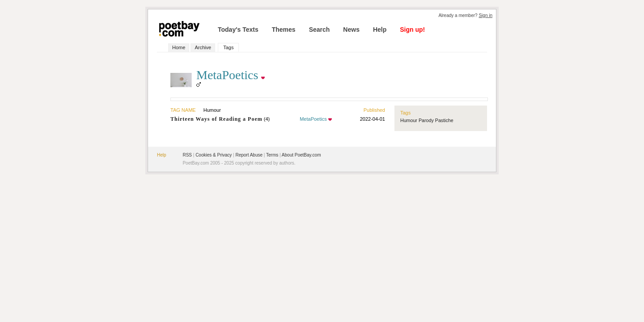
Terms (272, 155)
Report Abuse (249, 155)
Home (179, 47)
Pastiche (444, 120)
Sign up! (412, 30)
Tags (228, 47)
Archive (203, 47)
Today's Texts (238, 30)
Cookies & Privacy (214, 155)
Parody (426, 120)
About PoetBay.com (301, 155)
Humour (409, 120)
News (351, 30)
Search (320, 30)
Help (380, 30)
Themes (284, 30)
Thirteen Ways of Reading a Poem (216, 119)
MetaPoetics (313, 119)
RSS (187, 155)
